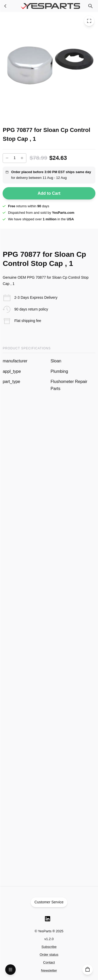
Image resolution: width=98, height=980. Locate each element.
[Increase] (22, 158)
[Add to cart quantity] (15, 158)
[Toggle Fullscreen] (89, 21)
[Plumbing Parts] (5, 6)
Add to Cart (49, 193)
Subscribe (49, 947)
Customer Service (49, 902)
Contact (49, 962)
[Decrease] (7, 158)
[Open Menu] (10, 970)
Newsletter (49, 970)
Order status (49, 955)
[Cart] (88, 970)
